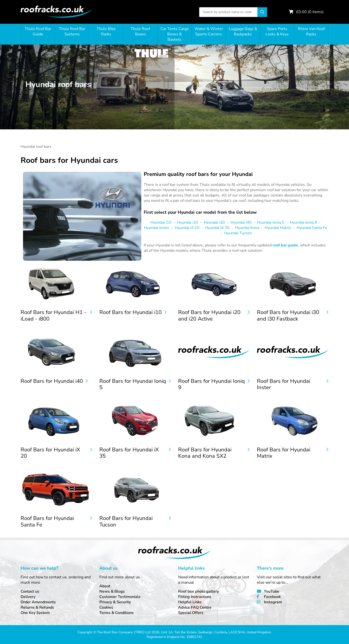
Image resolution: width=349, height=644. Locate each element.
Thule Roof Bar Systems (72, 31)
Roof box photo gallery (198, 591)
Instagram (273, 602)
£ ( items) (310, 12)
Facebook (272, 597)
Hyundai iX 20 (187, 228)
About (105, 586)
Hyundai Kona (247, 228)
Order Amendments (38, 602)
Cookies (106, 607)
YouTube (272, 591)
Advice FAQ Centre (195, 607)
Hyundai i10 (161, 222)
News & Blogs (112, 591)
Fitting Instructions (195, 597)
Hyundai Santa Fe (312, 228)
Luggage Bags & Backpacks (243, 31)
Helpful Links (190, 602)
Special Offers (191, 613)
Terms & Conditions (117, 613)
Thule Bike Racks (106, 31)
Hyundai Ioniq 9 (303, 222)
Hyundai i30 (214, 222)
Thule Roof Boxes (140, 31)
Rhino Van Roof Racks (311, 31)
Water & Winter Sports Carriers (209, 31)
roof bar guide (285, 245)
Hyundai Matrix (278, 228)
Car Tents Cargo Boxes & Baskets (175, 34)
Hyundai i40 (241, 222)
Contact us (30, 591)
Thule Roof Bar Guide (38, 31)
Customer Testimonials (120, 597)
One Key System (35, 613)
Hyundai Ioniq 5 (271, 222)
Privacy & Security (115, 602)
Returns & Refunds (37, 607)
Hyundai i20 (188, 222)
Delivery (28, 597)
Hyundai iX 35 (217, 228)
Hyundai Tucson (238, 233)
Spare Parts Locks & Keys (277, 31)
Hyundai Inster (157, 228)
